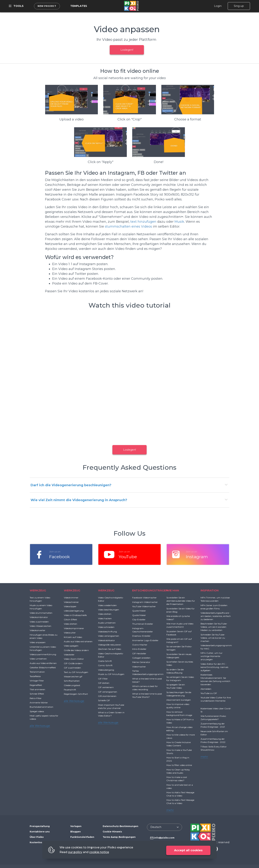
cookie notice (99, 852)
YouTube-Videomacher (144, 606)
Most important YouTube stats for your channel (111, 706)
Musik (179, 222)
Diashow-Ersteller (141, 636)
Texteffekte (35, 676)
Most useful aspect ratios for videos (44, 717)
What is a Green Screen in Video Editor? (111, 714)
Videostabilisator (106, 640)
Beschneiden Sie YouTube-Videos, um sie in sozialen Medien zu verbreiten (214, 627)
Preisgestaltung (40, 826)
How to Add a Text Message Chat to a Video (180, 794)
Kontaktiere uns (40, 832)
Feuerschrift (70, 690)
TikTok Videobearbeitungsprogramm (148, 673)
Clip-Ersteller (139, 619)
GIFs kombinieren (107, 696)
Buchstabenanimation (41, 707)
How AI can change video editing (179, 729)
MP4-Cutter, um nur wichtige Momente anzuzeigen (212, 656)
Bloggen (76, 832)
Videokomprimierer (74, 628)
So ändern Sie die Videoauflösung (175, 671)
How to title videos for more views (181, 736)
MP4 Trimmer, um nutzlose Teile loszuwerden (215, 599)
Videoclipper (70, 606)
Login (218, 6)
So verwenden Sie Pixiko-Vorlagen (179, 648)
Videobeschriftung (107, 632)
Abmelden (206, 689)
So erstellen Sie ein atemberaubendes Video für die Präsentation (181, 601)
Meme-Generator (141, 662)
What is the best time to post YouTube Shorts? (147, 695)
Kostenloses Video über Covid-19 (216, 710)
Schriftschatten (72, 681)
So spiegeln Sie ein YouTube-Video (176, 686)
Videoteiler (69, 655)
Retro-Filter (36, 698)
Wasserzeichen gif (73, 676)
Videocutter (70, 633)
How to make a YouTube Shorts (179, 752)
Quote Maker (139, 611)
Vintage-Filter (37, 681)
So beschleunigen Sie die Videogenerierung (179, 694)
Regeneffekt (36, 685)
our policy (75, 852)
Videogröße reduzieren (110, 645)
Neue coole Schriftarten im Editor (214, 733)
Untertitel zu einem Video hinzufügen (43, 648)
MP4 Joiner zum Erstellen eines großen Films (214, 607)
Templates (79, 6)
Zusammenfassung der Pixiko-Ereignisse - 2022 (213, 740)
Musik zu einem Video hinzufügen (41, 607)
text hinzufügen (143, 222)
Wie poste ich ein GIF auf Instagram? (179, 641)
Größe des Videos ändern (76, 650)
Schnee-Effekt (37, 694)
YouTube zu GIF (209, 693)
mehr (170, 810)
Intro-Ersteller (139, 649)
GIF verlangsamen (108, 692)
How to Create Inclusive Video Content (179, 744)
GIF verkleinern (106, 687)
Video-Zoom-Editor (74, 659)
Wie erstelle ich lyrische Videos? (178, 618)
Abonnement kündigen (179, 700)
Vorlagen (76, 826)
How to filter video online (179, 765)
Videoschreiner (71, 602)
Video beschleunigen (109, 610)
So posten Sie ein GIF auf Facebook (179, 633)
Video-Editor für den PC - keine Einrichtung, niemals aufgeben (214, 667)
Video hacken (105, 618)
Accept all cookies (188, 850)
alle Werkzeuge (40, 726)
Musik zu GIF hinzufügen (111, 674)
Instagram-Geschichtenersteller (143, 630)
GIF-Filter (103, 679)
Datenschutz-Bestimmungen (121, 826)
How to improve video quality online (178, 706)
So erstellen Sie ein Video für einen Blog (180, 610)
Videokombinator (39, 617)
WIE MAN (173, 590)
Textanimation (37, 672)
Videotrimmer (71, 598)
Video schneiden (106, 627)
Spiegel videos (37, 711)
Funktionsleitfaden (82, 837)
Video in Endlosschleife (75, 615)
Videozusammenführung (43, 654)
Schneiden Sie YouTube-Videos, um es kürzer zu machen (213, 638)
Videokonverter (38, 630)
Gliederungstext (72, 685)
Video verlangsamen (109, 636)
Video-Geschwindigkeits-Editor (111, 599)
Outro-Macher (140, 645)
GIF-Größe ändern (73, 663)
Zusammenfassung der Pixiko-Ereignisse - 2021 (213, 725)
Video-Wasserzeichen (40, 626)
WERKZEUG (38, 590)
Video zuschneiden (39, 622)
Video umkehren (38, 659)
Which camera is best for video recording (145, 688)
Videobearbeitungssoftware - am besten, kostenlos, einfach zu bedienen (216, 616)
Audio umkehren (107, 623)
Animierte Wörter (39, 703)
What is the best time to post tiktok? (147, 680)
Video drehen (71, 624)
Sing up (239, 6)
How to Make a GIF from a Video (180, 721)
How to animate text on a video (180, 786)
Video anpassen (38, 642)
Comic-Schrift (105, 665)
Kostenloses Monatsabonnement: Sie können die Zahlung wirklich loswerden (215, 680)
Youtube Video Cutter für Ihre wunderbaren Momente (216, 699)
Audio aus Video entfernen (43, 663)
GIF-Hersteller (139, 653)
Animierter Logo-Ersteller (145, 640)
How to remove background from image (179, 714)
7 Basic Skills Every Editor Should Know (214, 748)
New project (47, 6)
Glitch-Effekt (71, 619)
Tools (16, 6)
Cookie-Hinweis (112, 832)
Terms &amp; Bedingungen (119, 837)
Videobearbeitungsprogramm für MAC (216, 647)
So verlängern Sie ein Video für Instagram (180, 679)
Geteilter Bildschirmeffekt (43, 667)
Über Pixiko (37, 837)
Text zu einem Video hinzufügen (40, 599)
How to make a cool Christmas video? (177, 779)
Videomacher (139, 667)
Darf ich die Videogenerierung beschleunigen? (71, 485)
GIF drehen (104, 683)
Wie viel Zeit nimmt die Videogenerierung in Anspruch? (79, 500)
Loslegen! (127, 50)
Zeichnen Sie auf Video (110, 649)
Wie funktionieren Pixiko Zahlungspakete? (213, 718)
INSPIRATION (210, 590)
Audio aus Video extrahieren (78, 641)
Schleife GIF (104, 700)
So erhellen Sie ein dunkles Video (180, 663)
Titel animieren (37, 689)
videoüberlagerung (74, 611)
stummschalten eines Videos (128, 226)
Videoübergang (106, 670)
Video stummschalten (41, 613)
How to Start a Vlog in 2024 (178, 759)
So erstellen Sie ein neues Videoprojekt (179, 656)
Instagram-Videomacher (145, 602)
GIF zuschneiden (72, 668)
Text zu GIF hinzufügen (76, 672)
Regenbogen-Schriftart (76, 694)
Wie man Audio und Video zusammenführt (180, 625)
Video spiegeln (71, 646)
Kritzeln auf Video (73, 637)
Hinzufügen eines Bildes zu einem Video (44, 636)
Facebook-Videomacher (144, 598)
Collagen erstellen (141, 658)
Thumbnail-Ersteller (143, 624)
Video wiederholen (107, 605)
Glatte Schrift (105, 661)
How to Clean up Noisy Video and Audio (178, 771)
